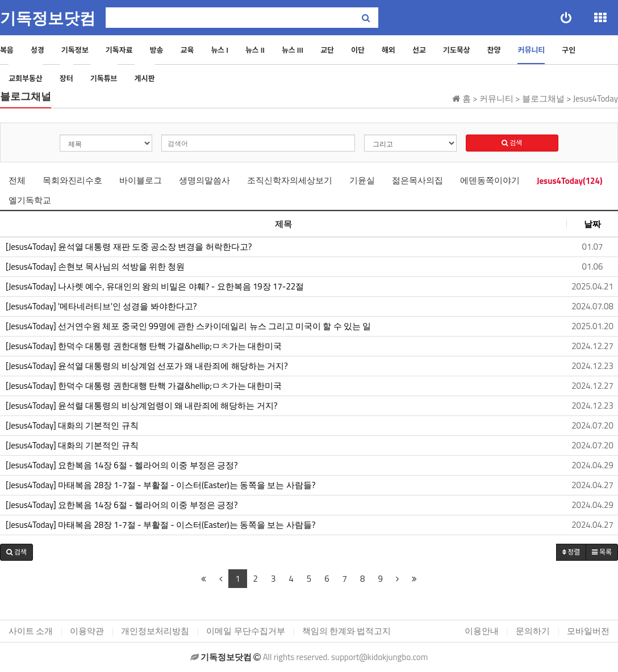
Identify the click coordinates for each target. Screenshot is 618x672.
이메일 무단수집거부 (245, 631)
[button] (16, 552)
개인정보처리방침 (155, 631)
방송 (157, 50)
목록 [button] (602, 552)
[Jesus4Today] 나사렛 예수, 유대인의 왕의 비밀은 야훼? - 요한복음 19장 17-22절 (155, 287)
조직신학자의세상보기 (290, 180)
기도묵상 (457, 50)
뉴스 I (220, 50)
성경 (37, 50)
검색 (512, 143)
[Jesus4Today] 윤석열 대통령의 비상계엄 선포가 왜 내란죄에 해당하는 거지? (147, 366)
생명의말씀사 (204, 180)
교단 (327, 50)
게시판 (145, 78)
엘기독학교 (30, 200)
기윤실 (362, 180)
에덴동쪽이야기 (490, 180)
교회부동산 (26, 78)
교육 (187, 50)
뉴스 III (293, 50)
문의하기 (533, 631)
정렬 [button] (571, 552)
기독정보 (75, 50)
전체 (17, 180)
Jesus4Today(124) (570, 181)
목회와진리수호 (72, 180)
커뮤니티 (531, 50)
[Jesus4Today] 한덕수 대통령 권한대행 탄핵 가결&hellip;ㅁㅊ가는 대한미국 (144, 346)
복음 (7, 50)
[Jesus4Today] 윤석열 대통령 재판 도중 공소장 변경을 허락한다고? (129, 247)
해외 (389, 50)
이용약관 (87, 631)
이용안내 (482, 631)
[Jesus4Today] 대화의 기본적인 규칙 (72, 426)
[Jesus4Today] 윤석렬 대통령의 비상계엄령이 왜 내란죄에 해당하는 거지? (141, 406)
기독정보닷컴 (48, 18)
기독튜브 (104, 78)
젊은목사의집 (417, 180)
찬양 (494, 50)
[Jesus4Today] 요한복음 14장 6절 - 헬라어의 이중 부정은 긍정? (122, 465)
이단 (358, 50)
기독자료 (119, 50)
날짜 (592, 224)
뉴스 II (255, 50)
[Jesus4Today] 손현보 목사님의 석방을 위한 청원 (95, 267)
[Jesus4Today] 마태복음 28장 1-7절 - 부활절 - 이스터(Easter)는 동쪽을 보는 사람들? (160, 485)
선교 (419, 50)
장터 (66, 78)
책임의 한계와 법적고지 (347, 631)
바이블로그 (141, 180)
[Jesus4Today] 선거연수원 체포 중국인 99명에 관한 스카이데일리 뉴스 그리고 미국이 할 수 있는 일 (188, 326)
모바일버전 (588, 631)
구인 (569, 50)
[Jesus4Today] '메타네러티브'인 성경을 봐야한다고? (101, 306)
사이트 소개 (31, 631)
